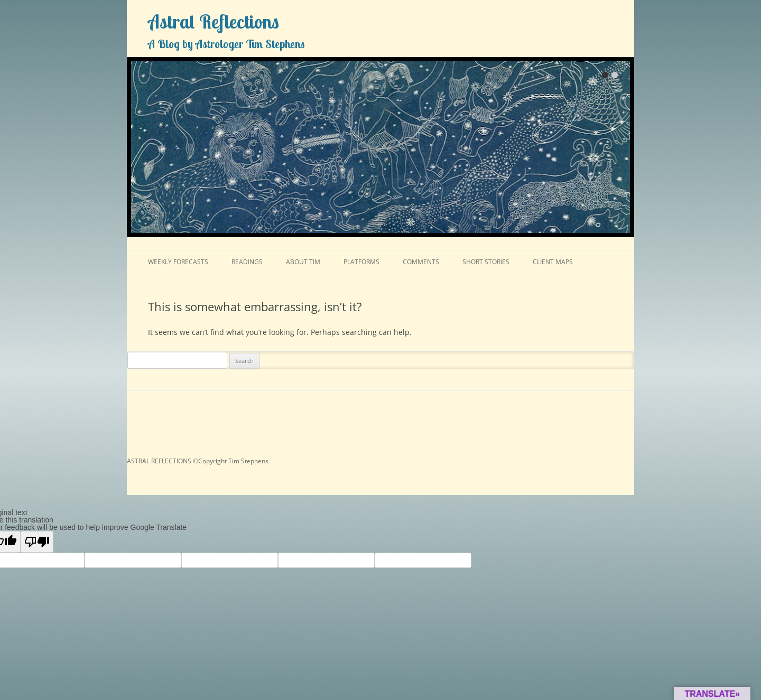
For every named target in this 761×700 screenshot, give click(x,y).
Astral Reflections (214, 22)
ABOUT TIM (303, 262)
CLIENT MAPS (553, 262)
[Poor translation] (37, 542)
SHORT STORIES (486, 262)
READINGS (247, 262)
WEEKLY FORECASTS (178, 262)
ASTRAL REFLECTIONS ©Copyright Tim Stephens (198, 461)
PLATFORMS (361, 262)
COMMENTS (421, 262)
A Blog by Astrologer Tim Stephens (226, 44)
